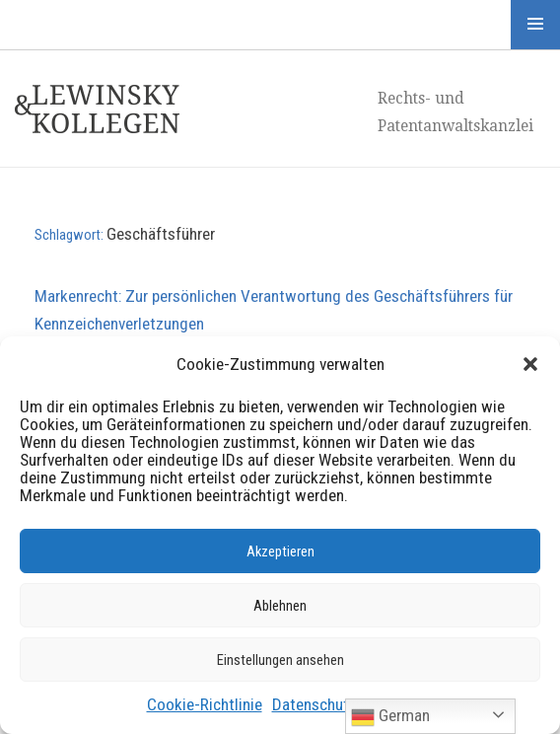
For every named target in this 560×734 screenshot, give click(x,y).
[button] (530, 364)
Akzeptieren (280, 551)
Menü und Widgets (535, 25)
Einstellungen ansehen (280, 660)
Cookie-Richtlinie (205, 704)
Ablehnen (280, 606)
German (390, 717)
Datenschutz (315, 704)
